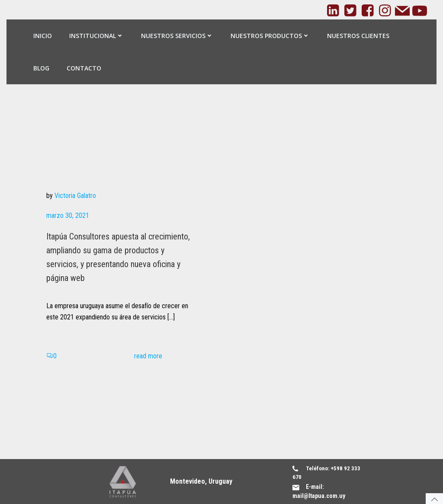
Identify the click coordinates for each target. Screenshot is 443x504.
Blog (41, 68)
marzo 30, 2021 (68, 215)
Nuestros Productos (270, 36)
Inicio (43, 36)
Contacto (84, 68)
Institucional (96, 36)
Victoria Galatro (75, 196)
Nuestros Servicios (177, 36)
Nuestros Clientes (358, 36)
